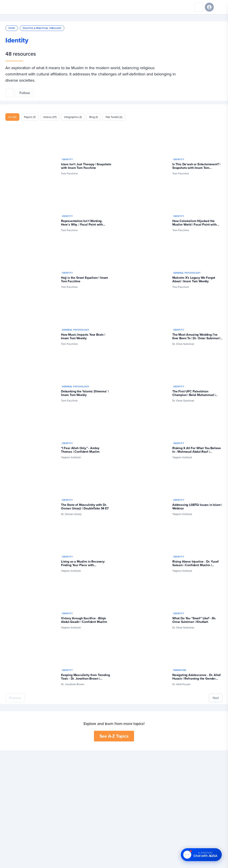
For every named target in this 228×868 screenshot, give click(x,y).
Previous (15, 698)
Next (216, 698)
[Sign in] (209, 7)
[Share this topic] (10, 93)
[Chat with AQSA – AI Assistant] (201, 855)
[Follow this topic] (25, 93)
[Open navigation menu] (220, 7)
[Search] (199, 7)
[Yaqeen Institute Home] (17, 7)
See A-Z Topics (114, 736)
